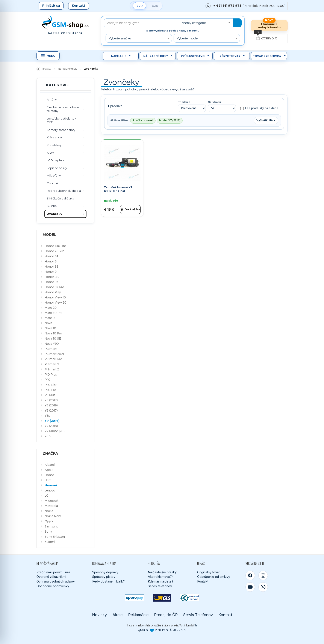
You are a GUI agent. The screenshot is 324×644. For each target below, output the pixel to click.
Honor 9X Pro (54, 287)
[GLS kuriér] (162, 598)
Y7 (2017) (52, 421)
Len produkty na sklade (259, 108)
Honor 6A (52, 256)
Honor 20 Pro (55, 251)
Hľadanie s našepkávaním (269, 26)
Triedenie (184, 102)
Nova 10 (50, 328)
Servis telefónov (160, 586)
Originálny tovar (208, 572)
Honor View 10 (55, 297)
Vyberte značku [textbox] (120, 38)
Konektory (54, 145)
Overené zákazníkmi (51, 577)
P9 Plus (50, 395)
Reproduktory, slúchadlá (64, 191)
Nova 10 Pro (53, 333)
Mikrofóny (54, 175)
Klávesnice (54, 137)
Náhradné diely (156, 56)
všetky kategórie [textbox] (194, 23)
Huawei (51, 485)
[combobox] (206, 23)
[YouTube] (250, 587)
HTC (48, 480)
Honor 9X (51, 282)
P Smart (51, 349)
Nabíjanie (119, 56)
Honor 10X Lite (55, 246)
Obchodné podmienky (53, 586)
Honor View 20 (56, 302)
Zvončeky (55, 214)
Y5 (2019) (51, 405)
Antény (52, 99)
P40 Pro (50, 390)
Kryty (50, 153)
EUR (140, 6)
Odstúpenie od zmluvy (214, 577)
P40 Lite (51, 385)
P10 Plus (51, 374)
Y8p (48, 436)
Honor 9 (51, 272)
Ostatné (52, 183)
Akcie (117, 615)
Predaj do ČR (166, 615)
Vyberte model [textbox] (188, 38)
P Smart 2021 (54, 354)
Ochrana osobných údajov (56, 581)
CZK (155, 6)
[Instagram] (263, 575)
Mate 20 (51, 308)
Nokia (49, 511)
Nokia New (53, 516)
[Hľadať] (237, 23)
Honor (49, 475)
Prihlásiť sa (51, 6)
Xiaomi (50, 542)
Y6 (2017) (51, 410)
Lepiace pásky (57, 168)
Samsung (52, 526)
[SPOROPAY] (134, 598)
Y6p (47, 416)
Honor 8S (52, 266)
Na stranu (214, 102)
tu (196, 625)
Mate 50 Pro (54, 313)
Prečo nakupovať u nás (53, 572)
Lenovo (50, 490)
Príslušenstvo (193, 56)
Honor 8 (51, 261)
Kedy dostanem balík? (108, 581)
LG (47, 495)
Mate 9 (50, 318)
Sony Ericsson (55, 537)
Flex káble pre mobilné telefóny (63, 109)
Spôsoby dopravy (105, 572)
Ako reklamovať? (160, 577)
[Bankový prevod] (190, 598)
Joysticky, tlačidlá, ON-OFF (62, 120)
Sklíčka (52, 206)
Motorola (51, 506)
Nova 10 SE (53, 338)
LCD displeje (56, 160)
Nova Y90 (52, 344)
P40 (48, 380)
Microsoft (51, 501)
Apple (49, 470)
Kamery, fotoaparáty (61, 130)
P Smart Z (52, 369)
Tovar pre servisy (267, 56)
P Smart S (52, 364)
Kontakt (79, 6)
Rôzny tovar (230, 56)
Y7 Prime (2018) (56, 431)
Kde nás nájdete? (160, 581)
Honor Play (53, 292)
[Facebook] (250, 575)
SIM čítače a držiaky (60, 198)
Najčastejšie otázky (162, 572)
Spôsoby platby (104, 577)
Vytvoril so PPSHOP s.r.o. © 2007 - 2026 (162, 630)
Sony (48, 531)
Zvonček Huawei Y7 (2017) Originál (118, 189)
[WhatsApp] (263, 587)
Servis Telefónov (198, 615)
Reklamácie (138, 615)
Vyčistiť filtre (266, 120)
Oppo (49, 521)
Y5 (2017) (51, 400)
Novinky (99, 615)
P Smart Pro (53, 359)
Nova (48, 323)
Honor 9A (52, 277)
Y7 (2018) (51, 426)
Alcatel (50, 465)
